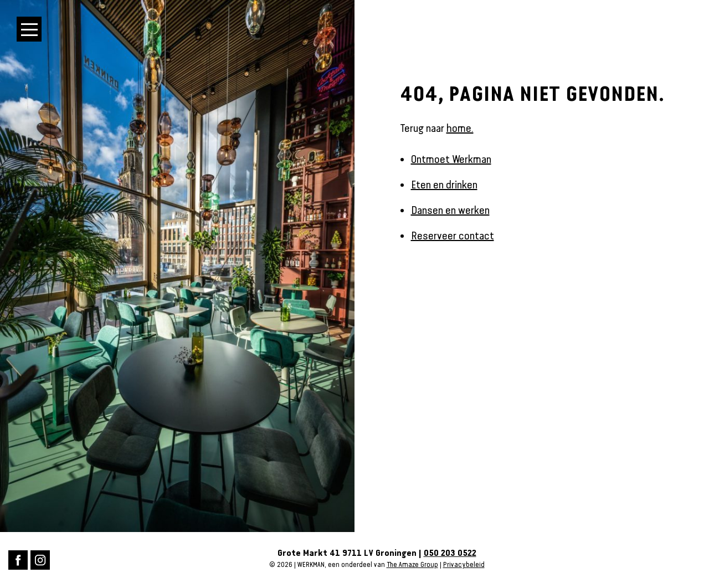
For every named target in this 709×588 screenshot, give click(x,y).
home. (460, 128)
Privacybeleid (464, 565)
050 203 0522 (450, 553)
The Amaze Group (412, 565)
